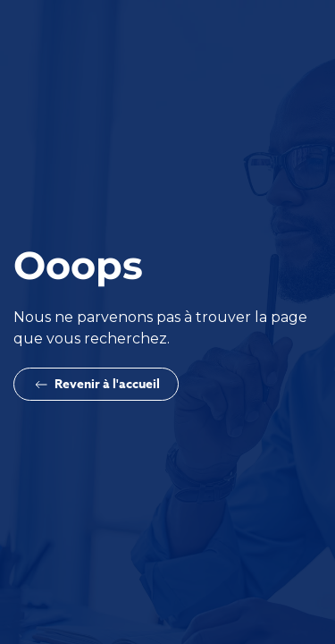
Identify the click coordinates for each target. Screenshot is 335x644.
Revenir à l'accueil (96, 384)
